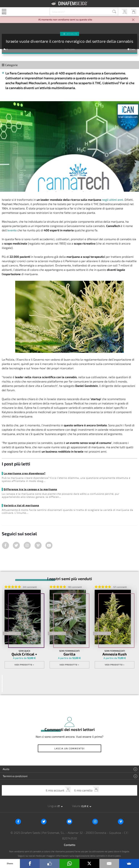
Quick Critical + (24, 654)
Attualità (72, 34)
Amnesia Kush (115, 654)
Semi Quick (24, 651)
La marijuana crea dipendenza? (25, 473)
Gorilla (69, 654)
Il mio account (124, 12)
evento (12, 230)
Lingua (52, 805)
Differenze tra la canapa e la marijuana (30, 489)
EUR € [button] (85, 805)
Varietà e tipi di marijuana (21, 505)
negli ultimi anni (112, 200)
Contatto (70, 844)
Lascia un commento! (70, 747)
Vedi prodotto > (24, 664)
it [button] (59, 805)
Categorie (10, 65)
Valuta (76, 805)
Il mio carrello (133, 12)
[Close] (133, 20)
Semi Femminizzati (69, 651)
